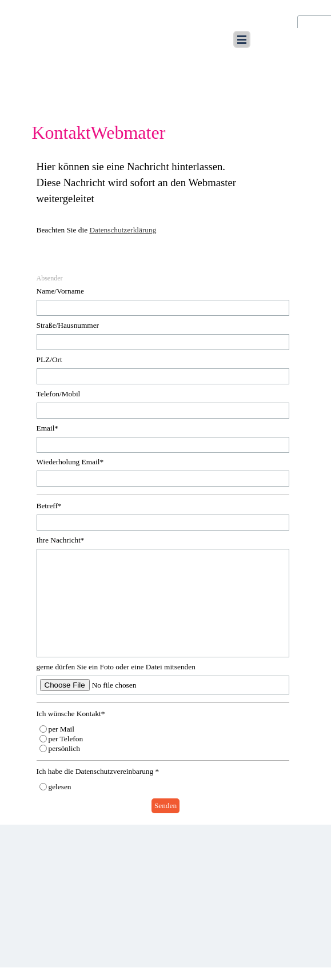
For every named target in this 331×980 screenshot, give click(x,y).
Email (48, 428)
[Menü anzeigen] (242, 39)
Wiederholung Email (70, 462)
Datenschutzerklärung (123, 230)
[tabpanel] (166, 204)
